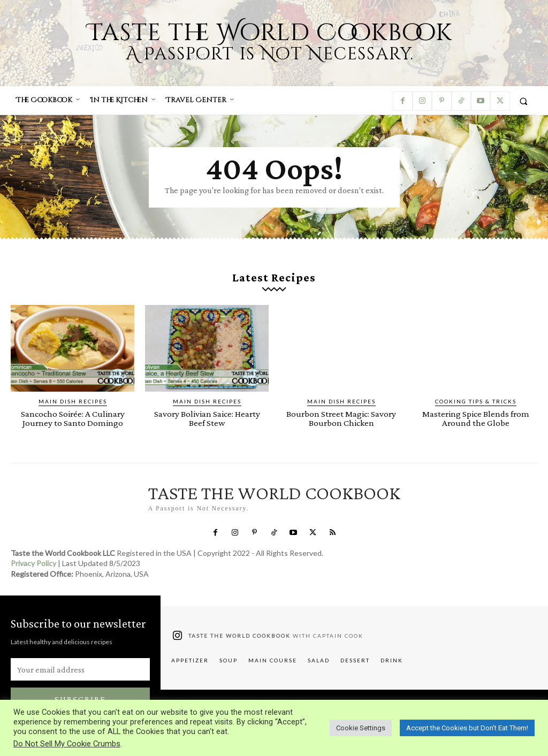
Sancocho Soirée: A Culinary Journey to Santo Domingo (73, 418)
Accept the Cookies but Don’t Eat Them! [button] (467, 728)
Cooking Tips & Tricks (476, 401)
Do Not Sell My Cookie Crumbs (67, 744)
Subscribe (80, 699)
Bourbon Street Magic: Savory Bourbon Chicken (341, 418)
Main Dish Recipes (73, 401)
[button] (524, 101)
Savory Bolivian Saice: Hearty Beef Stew (207, 418)
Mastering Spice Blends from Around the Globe (476, 418)
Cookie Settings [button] (361, 728)
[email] (80, 669)
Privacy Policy (33, 564)
